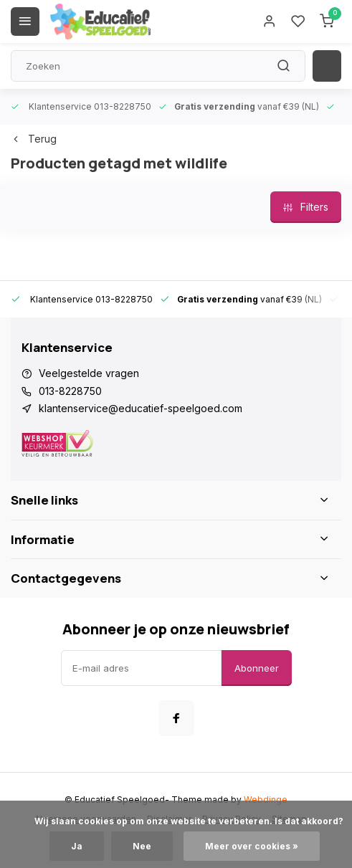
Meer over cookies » (252, 846)
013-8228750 (70, 391)
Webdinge (266, 800)
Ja (77, 846)
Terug (34, 139)
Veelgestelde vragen (89, 373)
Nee (142, 846)
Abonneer (257, 668)
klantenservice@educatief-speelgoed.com (141, 408)
